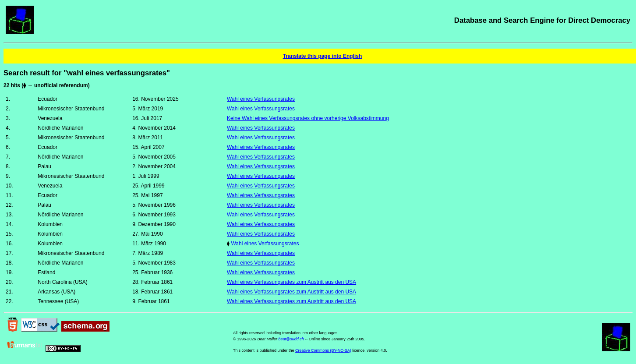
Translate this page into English (323, 56)
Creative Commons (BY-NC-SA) (323, 350)
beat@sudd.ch (291, 339)
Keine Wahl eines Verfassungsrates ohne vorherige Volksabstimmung (308, 118)
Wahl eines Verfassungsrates (261, 99)
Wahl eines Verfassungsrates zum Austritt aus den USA (291, 282)
